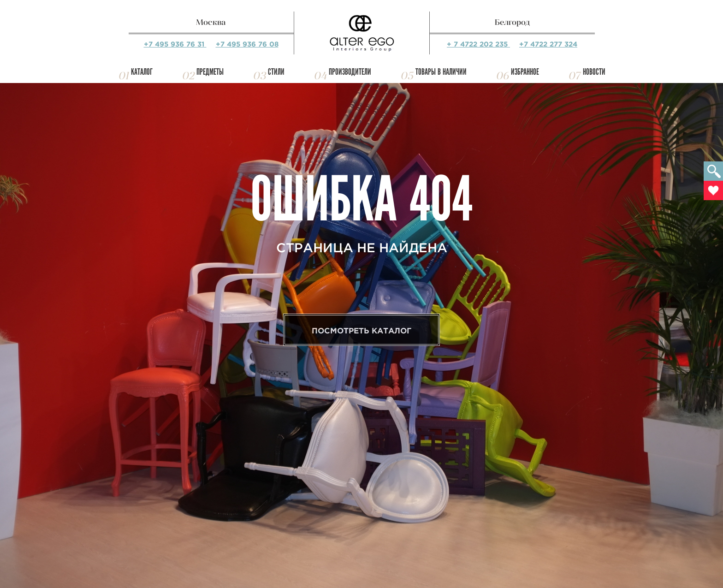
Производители (350, 72)
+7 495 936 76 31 (175, 44)
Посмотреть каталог (361, 330)
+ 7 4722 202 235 (478, 44)
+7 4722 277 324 (548, 44)
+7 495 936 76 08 (247, 44)
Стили (276, 72)
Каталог (142, 72)
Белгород (512, 22)
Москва (211, 22)
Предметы (210, 72)
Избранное (525, 72)
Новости (594, 72)
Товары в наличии (441, 72)
